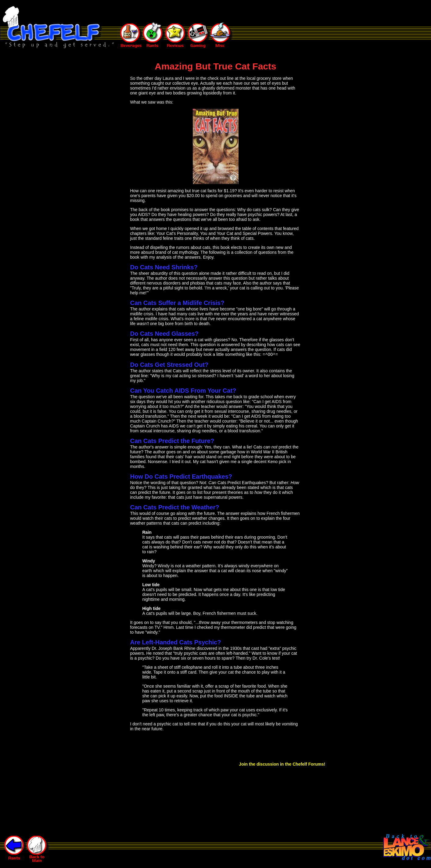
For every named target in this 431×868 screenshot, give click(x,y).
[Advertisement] (226, 12)
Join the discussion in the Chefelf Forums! (282, 765)
